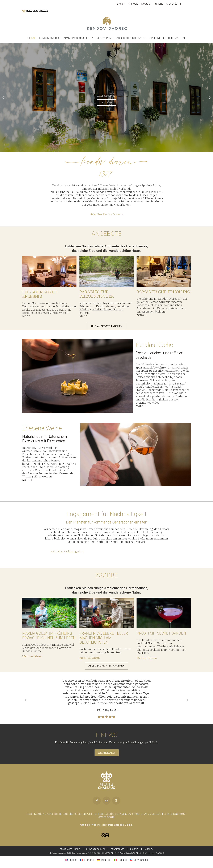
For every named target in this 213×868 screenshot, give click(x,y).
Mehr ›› (27, 316)
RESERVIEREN (177, 38)
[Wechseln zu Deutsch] (146, 4)
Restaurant (105, 38)
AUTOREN (149, 849)
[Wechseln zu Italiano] (159, 4)
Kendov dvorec (49, 38)
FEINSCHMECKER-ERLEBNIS (40, 294)
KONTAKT (134, 849)
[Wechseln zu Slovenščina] (174, 4)
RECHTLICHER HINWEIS (70, 849)
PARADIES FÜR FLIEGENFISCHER (97, 294)
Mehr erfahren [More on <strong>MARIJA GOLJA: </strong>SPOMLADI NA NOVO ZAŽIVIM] (32, 657)
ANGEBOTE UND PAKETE (131, 38)
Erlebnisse (157, 38)
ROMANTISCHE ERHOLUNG (163, 292)
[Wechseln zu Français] (133, 4)
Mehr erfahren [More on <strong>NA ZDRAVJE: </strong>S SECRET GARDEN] (147, 658)
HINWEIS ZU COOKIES (95, 849)
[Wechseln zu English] (121, 4)
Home (32, 38)
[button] (3, 98)
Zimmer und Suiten (78, 38)
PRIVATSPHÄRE (118, 849)
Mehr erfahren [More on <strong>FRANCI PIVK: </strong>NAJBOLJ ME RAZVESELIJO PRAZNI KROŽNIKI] (90, 658)
